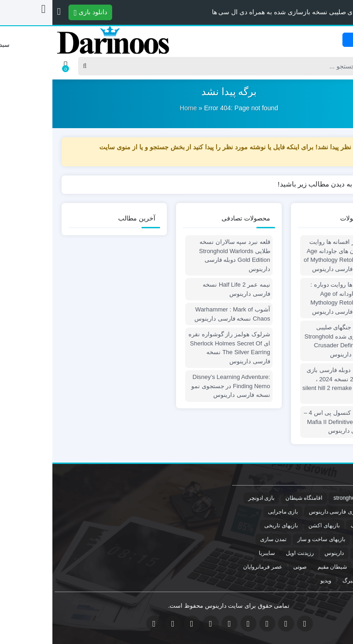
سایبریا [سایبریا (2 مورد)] (214, 553)
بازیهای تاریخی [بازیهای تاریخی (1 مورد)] (228, 525)
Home (136, 108)
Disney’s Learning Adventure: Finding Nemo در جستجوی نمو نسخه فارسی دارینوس (178, 386)
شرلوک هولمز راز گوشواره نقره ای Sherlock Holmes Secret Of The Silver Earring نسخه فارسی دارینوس (177, 348)
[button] (6, 12)
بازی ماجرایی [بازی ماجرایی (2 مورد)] (231, 512)
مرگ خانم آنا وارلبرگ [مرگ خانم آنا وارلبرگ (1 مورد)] (315, 581)
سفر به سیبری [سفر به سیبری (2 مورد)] (322, 567)
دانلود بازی (38, 12)
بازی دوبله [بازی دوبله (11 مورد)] (328, 512)
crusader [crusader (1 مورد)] (328, 498)
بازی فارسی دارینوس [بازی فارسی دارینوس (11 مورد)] (281, 512)
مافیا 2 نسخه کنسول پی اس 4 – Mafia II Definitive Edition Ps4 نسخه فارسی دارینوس (292, 422)
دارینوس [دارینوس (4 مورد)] (282, 553)
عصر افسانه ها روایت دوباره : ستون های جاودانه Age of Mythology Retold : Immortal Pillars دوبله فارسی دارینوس (295, 298)
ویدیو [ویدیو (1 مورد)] (273, 581)
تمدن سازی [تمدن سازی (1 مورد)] (221, 539)
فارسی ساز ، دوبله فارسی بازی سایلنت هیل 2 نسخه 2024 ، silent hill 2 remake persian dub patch (291, 384)
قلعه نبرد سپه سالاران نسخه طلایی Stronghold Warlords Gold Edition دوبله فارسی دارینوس (182, 255)
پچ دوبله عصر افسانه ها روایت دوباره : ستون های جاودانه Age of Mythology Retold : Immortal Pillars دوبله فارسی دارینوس (292, 255)
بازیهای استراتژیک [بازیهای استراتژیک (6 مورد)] (319, 525)
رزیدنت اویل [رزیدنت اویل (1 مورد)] (247, 553)
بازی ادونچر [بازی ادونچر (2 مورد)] (209, 498)
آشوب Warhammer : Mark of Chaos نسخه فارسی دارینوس (180, 314)
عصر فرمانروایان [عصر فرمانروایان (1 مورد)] (210, 567)
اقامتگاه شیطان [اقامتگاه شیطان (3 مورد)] (251, 498)
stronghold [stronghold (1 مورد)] (294, 498)
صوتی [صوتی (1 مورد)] (248, 567)
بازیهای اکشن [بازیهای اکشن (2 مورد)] (271, 525)
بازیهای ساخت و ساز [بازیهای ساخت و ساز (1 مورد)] (269, 539)
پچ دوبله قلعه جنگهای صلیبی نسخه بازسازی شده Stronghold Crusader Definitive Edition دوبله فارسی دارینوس (292, 341)
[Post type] (329, 66)
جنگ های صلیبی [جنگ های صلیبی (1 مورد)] (321, 553)
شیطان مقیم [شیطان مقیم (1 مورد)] (280, 567)
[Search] (176, 66)
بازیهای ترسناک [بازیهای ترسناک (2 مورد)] (322, 539)
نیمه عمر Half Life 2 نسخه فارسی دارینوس (184, 289)
